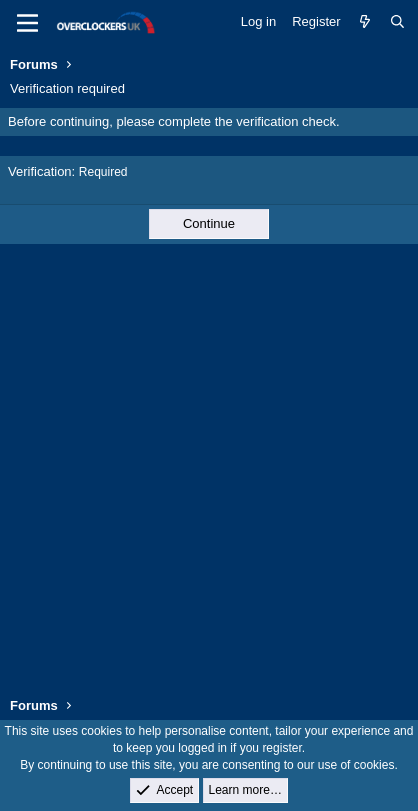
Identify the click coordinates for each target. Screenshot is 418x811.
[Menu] (27, 23)
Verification (40, 171)
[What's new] (365, 22)
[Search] (397, 22)
